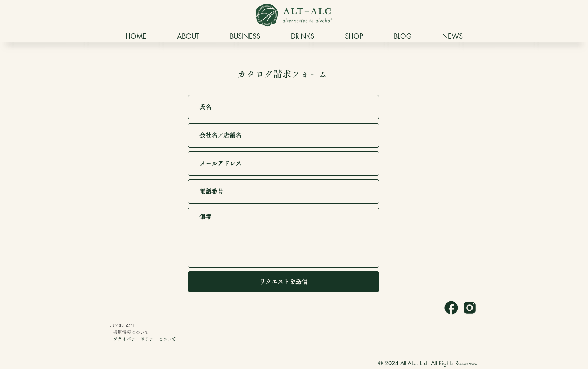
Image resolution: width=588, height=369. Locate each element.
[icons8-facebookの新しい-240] (451, 308)
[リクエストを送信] (283, 282)
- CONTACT (122, 326)
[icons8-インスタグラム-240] (469, 308)
